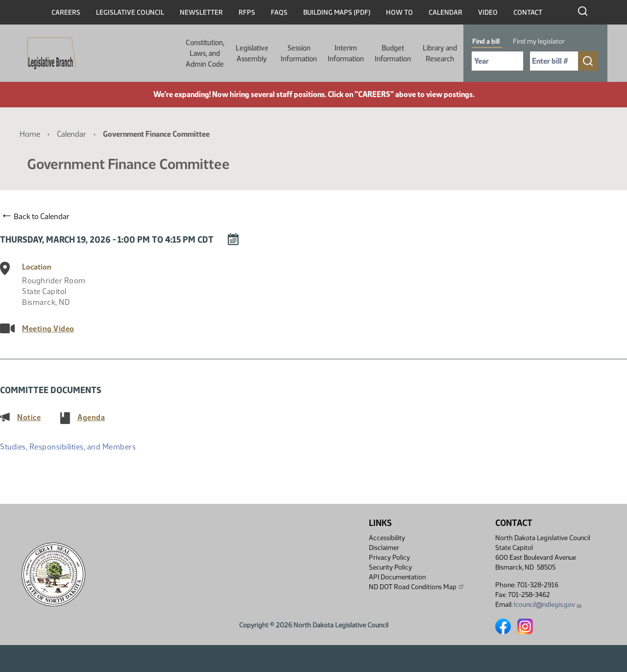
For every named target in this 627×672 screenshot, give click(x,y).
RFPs (247, 12)
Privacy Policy (389, 558)
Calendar (446, 12)
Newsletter (201, 12)
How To (399, 12)
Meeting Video (48, 329)
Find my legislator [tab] (539, 41)
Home (30, 134)
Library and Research (440, 53)
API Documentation (397, 577)
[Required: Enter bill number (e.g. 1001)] (554, 61)
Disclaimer (384, 548)
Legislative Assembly (252, 53)
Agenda (91, 417)
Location (37, 267)
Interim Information (346, 53)
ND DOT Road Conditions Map (417, 587)
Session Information (299, 53)
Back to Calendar (36, 216)
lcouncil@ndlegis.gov (548, 605)
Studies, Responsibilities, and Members (68, 447)
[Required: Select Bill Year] (497, 61)
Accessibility (387, 538)
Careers (66, 12)
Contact (528, 12)
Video (488, 12)
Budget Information (393, 53)
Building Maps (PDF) (337, 12)
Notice (29, 417)
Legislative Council (130, 12)
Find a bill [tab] (486, 41)
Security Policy (390, 567)
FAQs (279, 12)
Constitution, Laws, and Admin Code (205, 53)
